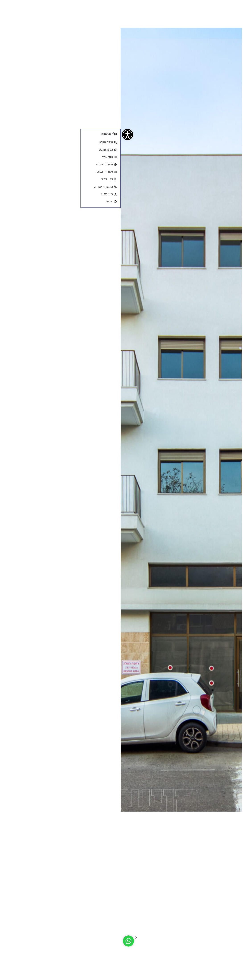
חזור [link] (199, 30)
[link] (7, 135)
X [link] (16, 938)
